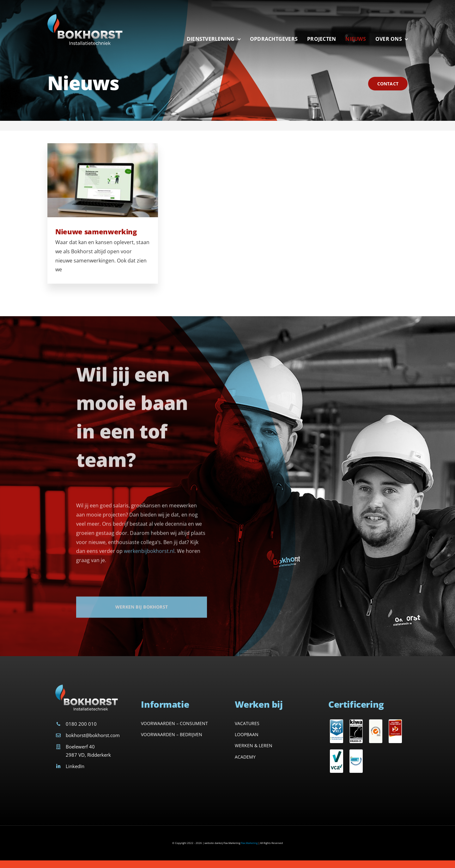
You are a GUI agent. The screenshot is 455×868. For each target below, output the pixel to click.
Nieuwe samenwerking (96, 232)
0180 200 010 (81, 724)
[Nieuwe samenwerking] (103, 181)
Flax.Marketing (249, 843)
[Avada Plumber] (85, 15)
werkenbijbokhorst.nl (149, 556)
